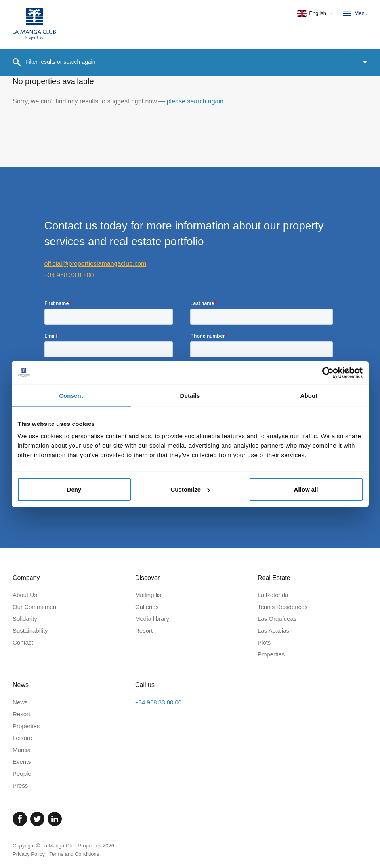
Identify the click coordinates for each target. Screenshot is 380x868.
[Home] (34, 24)
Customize (190, 489)
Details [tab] (190, 395)
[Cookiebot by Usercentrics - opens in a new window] (328, 372)
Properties (271, 654)
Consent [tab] (71, 395)
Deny (74, 489)
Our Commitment (35, 607)
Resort (144, 630)
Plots (264, 642)
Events (22, 762)
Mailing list (149, 595)
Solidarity (25, 619)
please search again (195, 101)
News (20, 702)
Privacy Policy (29, 854)
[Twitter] (37, 819)
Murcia (22, 750)
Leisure (22, 738)
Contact (23, 642)
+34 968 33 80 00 (69, 275)
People (22, 774)
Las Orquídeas (277, 619)
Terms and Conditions (74, 854)
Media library (152, 619)
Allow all (306, 489)
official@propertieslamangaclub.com (95, 264)
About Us (25, 595)
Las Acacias (273, 630)
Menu (354, 13)
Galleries (147, 607)
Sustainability (30, 630)
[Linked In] (55, 819)
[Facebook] (20, 819)
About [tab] (309, 395)
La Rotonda (273, 595)
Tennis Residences (283, 607)
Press (20, 785)
